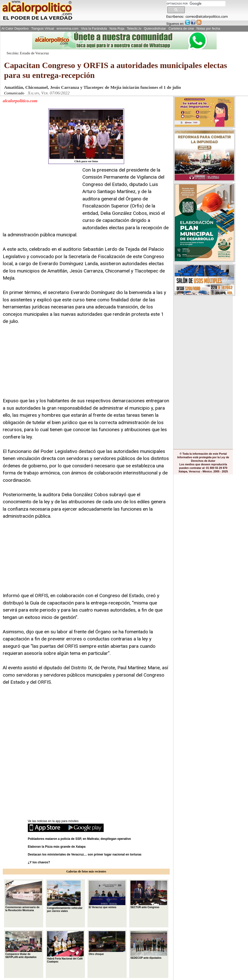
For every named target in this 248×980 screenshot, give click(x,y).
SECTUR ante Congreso (149, 894)
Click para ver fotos (86, 136)
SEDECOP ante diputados (149, 945)
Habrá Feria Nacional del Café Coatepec (65, 947)
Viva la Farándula (94, 28)
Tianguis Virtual (42, 28)
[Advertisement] (41, 198)
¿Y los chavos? (39, 862)
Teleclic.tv (134, 28)
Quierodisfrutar (155, 28)
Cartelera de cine (181, 28)
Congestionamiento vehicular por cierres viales (65, 896)
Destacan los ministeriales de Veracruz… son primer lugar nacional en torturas (85, 854)
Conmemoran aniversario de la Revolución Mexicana (24, 896)
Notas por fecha (208, 28)
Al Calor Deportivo (15, 28)
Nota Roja (117, 28)
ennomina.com (68, 28)
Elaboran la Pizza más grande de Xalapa (57, 847)
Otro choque (107, 943)
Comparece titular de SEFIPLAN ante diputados (24, 945)
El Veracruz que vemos (107, 894)
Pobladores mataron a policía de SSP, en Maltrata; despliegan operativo (79, 839)
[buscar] (196, 4)
